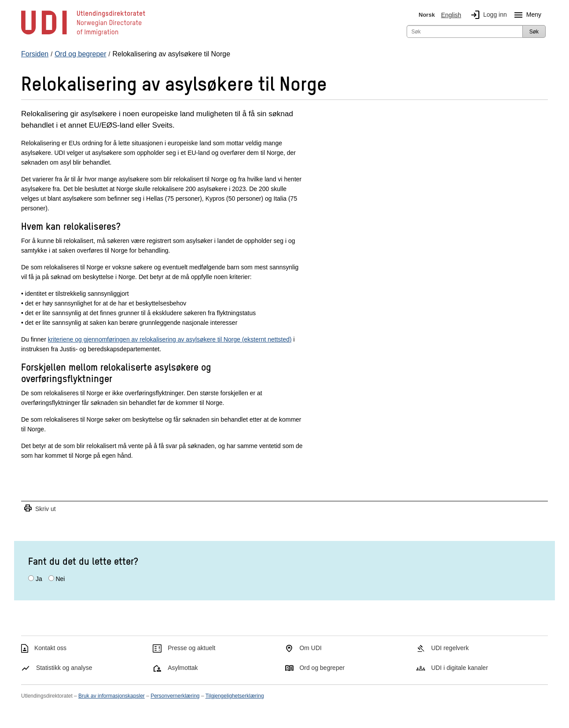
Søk (534, 32)
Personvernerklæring (175, 696)
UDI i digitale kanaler (460, 668)
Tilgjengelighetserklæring (235, 696)
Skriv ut (40, 509)
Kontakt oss (50, 648)
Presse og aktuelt (191, 648)
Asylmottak (183, 668)
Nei (60, 579)
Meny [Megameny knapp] (526, 15)
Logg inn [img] (487, 15)
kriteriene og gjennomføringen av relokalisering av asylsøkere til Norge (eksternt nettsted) (170, 339)
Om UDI (310, 648)
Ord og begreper (322, 668)
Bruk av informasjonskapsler (112, 696)
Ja (39, 579)
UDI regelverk (450, 648)
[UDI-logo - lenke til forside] (83, 35)
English (451, 15)
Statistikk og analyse (64, 668)
